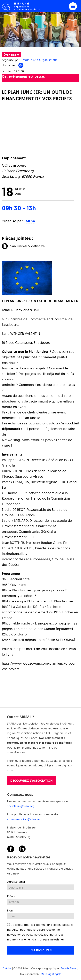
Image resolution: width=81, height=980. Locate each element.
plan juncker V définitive (27, 246)
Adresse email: (17, 882)
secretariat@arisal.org (21, 806)
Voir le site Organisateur (40, 60)
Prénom (12, 896)
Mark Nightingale (51, 974)
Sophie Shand (69, 968)
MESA (30, 221)
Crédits (7, 968)
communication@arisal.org (24, 819)
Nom (10, 911)
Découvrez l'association (31, 781)
